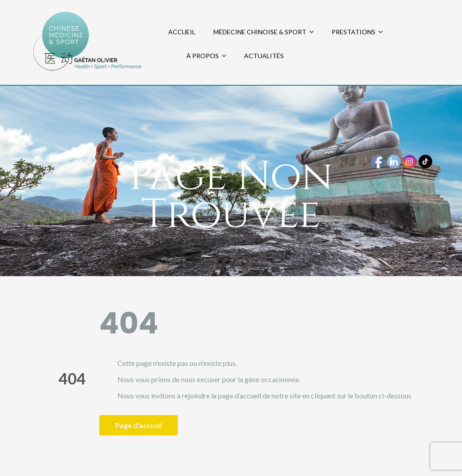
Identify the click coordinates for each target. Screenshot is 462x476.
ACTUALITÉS (264, 56)
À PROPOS (203, 56)
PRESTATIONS (353, 32)
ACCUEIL (182, 32)
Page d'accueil (139, 425)
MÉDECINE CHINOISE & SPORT (260, 32)
